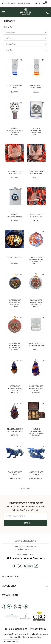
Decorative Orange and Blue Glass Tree (15, 388)
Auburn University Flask (15, 216)
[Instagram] (31, 566)
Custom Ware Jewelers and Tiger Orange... (15, 345)
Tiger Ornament (15, 257)
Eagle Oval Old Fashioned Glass (36, 344)
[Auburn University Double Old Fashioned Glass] (36, 110)
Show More (26, 489)
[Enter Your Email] (26, 516)
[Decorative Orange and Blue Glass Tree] (15, 368)
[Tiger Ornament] (15, 239)
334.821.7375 (28, 554)
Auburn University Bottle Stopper (15, 130)
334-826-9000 (24, 3)
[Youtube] (36, 566)
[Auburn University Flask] (15, 196)
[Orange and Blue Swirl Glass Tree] (15, 411)
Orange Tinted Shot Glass (36, 87)
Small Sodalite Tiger (15, 473)
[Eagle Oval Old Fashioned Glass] (36, 325)
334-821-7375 (10, 3)
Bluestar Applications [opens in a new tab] (31, 637)
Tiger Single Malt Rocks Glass (15, 172)
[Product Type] (26, 44)
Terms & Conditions (16, 629)
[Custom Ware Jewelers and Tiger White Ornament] (36, 282)
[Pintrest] (25, 566)
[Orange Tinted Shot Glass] (36, 67)
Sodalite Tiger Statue (36, 473)
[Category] (26, 38)
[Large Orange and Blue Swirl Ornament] (36, 239)
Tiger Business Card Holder (36, 216)
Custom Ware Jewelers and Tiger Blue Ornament (15, 302)
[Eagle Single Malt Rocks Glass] (36, 153)
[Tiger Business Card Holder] (36, 196)
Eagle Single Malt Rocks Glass (36, 172)
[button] (48, 13)
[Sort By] (26, 50)
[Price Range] (26, 32)
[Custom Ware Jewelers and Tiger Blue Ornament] (15, 282)
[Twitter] (20, 566)
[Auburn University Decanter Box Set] (36, 411)
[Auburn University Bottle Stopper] (15, 110)
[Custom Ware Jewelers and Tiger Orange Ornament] (15, 325)
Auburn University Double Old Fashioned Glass (36, 130)
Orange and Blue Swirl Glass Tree (15, 430)
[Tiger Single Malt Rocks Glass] (15, 153)
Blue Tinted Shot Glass (15, 87)
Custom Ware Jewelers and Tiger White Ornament (36, 302)
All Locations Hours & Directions (26, 558)
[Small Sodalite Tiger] (15, 454)
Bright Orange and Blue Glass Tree (36, 388)
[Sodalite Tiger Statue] (36, 454)
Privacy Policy (38, 629)
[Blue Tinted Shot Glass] (15, 67)
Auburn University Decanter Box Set (36, 431)
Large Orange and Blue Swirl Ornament (36, 259)
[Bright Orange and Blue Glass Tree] (36, 368)
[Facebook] (15, 566)
